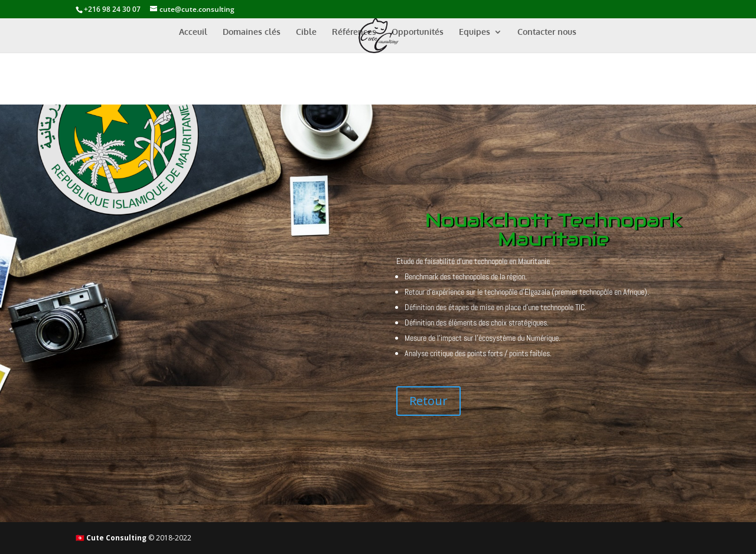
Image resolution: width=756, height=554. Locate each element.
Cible (306, 32)
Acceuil (193, 32)
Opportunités (418, 32)
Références (354, 32)
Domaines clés (252, 32)
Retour (428, 401)
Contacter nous (547, 32)
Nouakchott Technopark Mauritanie (554, 229)
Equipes (475, 32)
